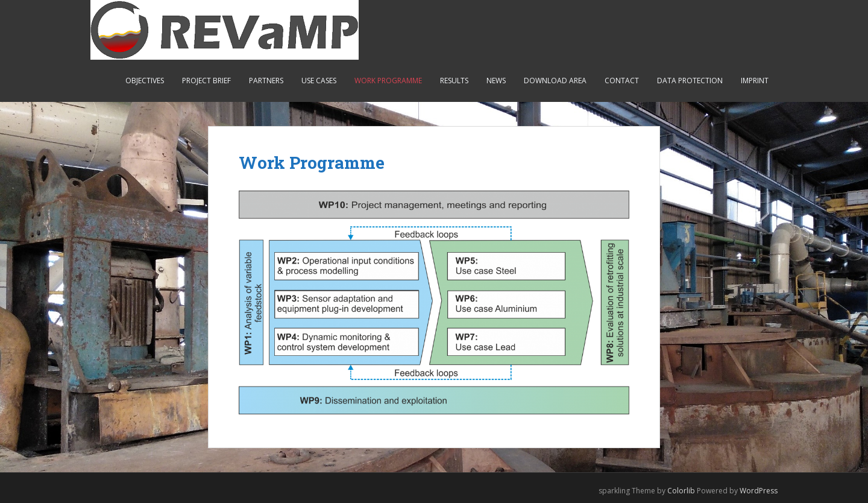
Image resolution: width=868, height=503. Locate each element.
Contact (622, 81)
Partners (266, 81)
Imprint (755, 81)
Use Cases (319, 81)
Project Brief (206, 81)
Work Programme (388, 81)
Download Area (555, 81)
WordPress (759, 491)
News (496, 81)
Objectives (145, 81)
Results (454, 81)
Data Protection (690, 81)
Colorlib (681, 491)
